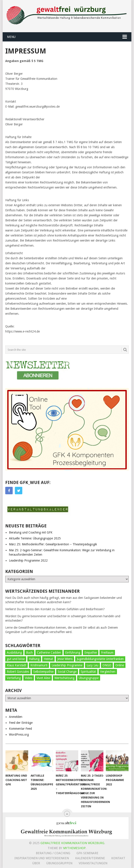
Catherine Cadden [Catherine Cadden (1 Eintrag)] (49, 653)
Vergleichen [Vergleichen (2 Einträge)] (108, 672)
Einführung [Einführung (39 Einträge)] (73, 653)
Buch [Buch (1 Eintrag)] (29, 653)
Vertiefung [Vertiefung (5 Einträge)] (14, 678)
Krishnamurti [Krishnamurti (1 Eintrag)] (39, 665)
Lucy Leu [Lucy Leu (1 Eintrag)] (92, 665)
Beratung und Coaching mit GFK (31, 532)
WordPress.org (19, 735)
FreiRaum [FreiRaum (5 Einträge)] (107, 653)
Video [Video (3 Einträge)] (29, 678)
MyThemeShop (74, 848)
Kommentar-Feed (20, 729)
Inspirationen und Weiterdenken (42, 858)
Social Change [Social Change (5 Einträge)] (67, 672)
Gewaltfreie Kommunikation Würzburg (72, 843)
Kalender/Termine (90, 858)
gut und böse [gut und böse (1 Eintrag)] (16, 659)
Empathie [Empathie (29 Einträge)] (91, 653)
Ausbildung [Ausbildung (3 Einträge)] (14, 653)
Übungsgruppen (59, 863)
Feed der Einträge (21, 723)
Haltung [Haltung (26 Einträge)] (34, 659)
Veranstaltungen (93, 863)
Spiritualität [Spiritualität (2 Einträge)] (88, 672)
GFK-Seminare (87, 853)
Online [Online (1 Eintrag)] (120, 665)
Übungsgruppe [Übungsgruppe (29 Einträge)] (89, 678)
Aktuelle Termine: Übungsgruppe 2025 (35, 538)
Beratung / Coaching (53, 853)
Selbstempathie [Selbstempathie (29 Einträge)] (43, 672)
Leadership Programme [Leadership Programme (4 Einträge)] (67, 665)
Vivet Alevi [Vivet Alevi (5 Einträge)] (43, 678)
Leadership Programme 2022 (28, 560)
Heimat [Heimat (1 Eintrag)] (48, 659)
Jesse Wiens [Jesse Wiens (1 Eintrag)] (65, 659)
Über (36, 863)
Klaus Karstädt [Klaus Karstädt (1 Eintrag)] (17, 665)
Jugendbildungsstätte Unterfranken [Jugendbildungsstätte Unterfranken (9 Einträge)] (100, 659)
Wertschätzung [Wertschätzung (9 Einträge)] (64, 678)
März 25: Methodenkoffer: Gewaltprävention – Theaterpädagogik (53, 544)
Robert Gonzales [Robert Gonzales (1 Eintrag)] (18, 672)
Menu (11, 37)
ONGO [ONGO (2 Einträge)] (107, 665)
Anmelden (16, 717)
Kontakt (118, 858)
